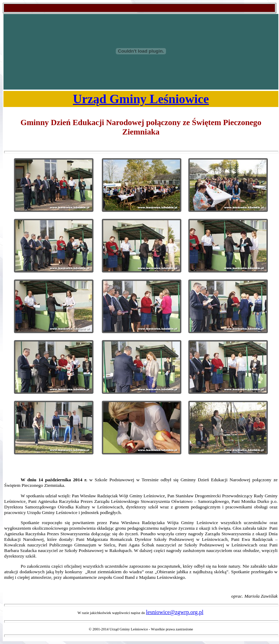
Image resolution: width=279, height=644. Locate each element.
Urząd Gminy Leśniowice (141, 99)
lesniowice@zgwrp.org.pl (175, 612)
